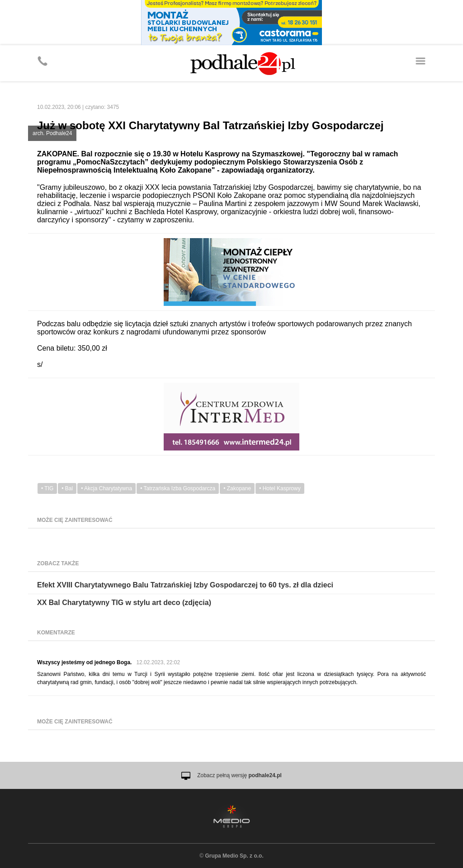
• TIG (47, 488)
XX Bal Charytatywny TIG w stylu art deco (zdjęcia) (124, 603)
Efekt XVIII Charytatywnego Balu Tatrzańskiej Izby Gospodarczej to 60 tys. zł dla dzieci (185, 585)
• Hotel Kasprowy (280, 488)
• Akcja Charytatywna (106, 488)
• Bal (67, 488)
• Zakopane (237, 488)
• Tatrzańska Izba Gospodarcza (178, 488)
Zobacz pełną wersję (239, 775)
